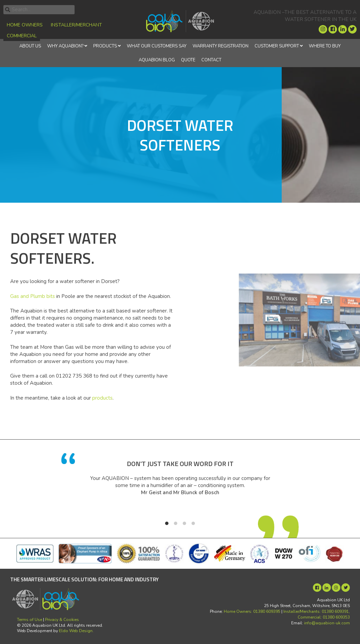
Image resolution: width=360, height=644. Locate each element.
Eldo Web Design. (76, 631)
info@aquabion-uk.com (327, 623)
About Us (30, 46)
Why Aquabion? (65, 46)
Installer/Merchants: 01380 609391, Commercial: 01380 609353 (317, 614)
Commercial (22, 36)
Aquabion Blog (157, 60)
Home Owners (25, 25)
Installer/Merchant (76, 25)
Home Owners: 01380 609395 (252, 611)
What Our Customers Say (157, 46)
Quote (188, 60)
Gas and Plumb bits (33, 296)
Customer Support (277, 46)
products (102, 398)
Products (105, 46)
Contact (211, 60)
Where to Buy (325, 46)
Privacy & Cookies (62, 620)
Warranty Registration (221, 46)
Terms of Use (29, 620)
